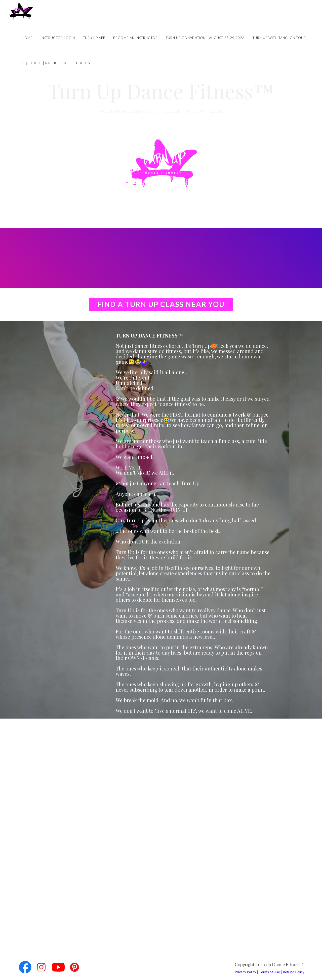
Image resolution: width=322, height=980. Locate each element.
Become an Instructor (135, 38)
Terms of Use (269, 972)
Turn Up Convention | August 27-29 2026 (205, 38)
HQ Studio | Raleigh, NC (45, 63)
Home (27, 38)
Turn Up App (94, 38)
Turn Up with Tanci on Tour (279, 38)
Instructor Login (58, 38)
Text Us (83, 63)
